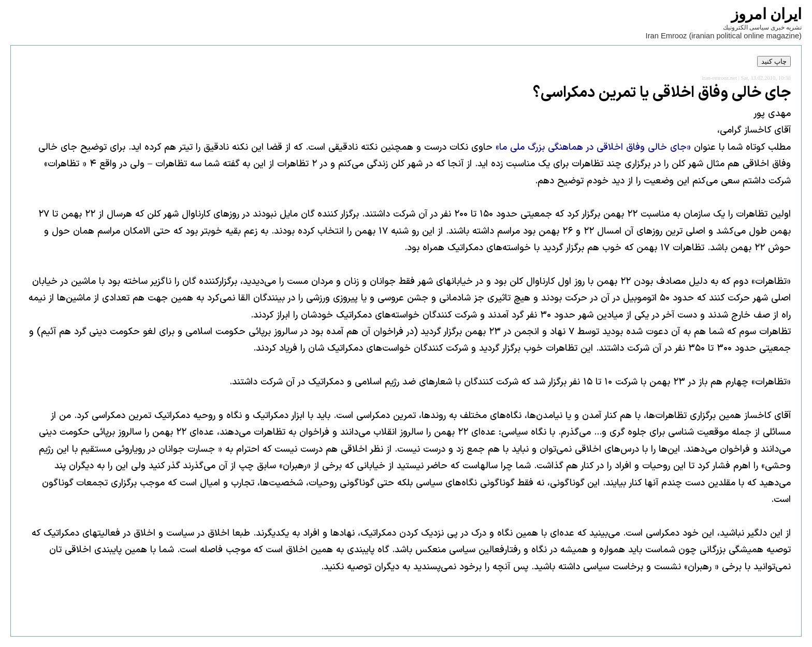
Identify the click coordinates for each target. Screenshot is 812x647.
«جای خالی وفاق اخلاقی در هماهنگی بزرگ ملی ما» (593, 147)
